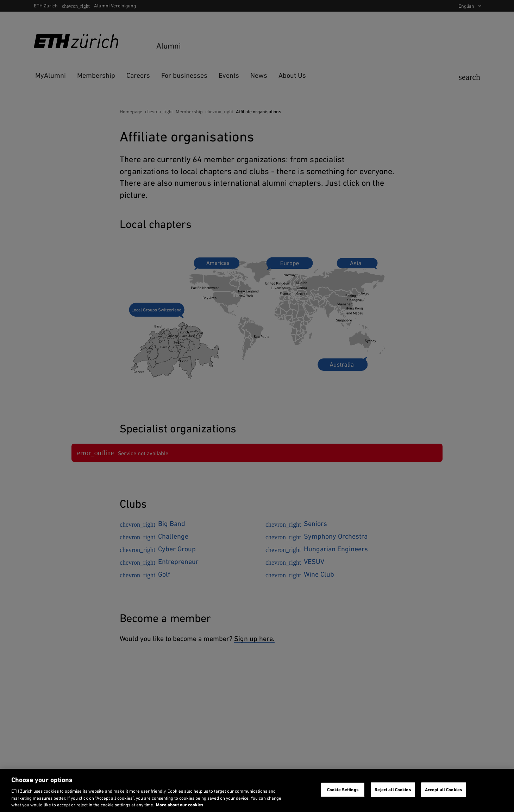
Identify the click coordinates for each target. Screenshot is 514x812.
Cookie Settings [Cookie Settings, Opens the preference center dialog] (343, 790)
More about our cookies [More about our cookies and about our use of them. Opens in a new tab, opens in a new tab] (180, 805)
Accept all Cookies (444, 790)
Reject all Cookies (393, 790)
